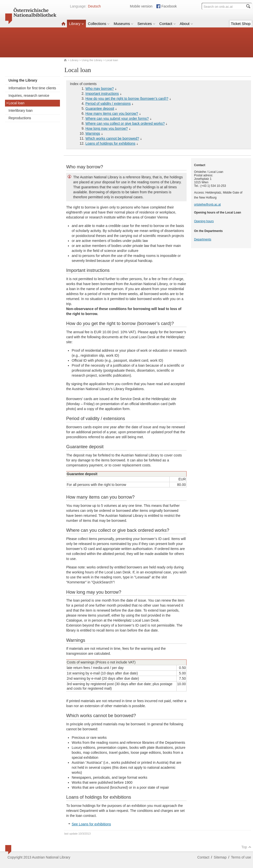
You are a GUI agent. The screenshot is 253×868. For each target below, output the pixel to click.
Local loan (15, 103)
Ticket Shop (241, 24)
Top (246, 847)
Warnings (93, 133)
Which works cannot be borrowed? (112, 138)
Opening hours (204, 221)
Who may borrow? (100, 89)
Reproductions (20, 118)
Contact (168, 24)
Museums (124, 24)
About (186, 24)
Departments (203, 239)
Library (76, 24)
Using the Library (92, 60)
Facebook (169, 6)
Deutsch (94, 6)
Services (146, 24)
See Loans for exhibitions (91, 824)
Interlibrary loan (21, 110)
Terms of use (241, 857)
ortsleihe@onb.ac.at (207, 205)
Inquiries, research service (29, 96)
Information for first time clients (32, 88)
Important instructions (102, 94)
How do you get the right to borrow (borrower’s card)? (127, 99)
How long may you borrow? (107, 128)
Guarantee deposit (100, 108)
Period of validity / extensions (108, 104)
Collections (99, 24)
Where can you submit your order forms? (117, 118)
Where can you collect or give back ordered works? (125, 123)
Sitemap (220, 857)
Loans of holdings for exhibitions (110, 143)
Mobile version (141, 6)
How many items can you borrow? (112, 113)
